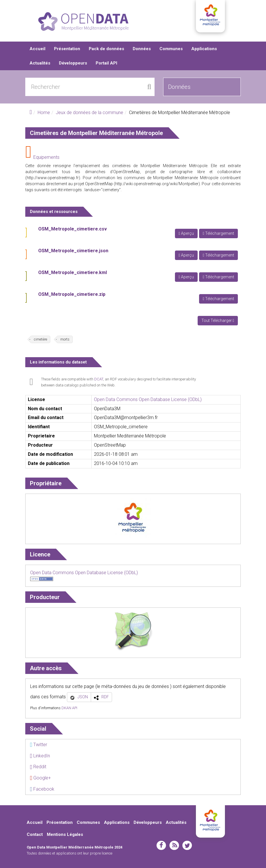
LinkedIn (40, 756)
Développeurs (73, 63)
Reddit (38, 767)
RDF (105, 697)
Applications (204, 49)
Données (142, 49)
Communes (171, 49)
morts (65, 339)
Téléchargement (218, 233)
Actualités (40, 63)
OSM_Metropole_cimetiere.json (73, 251)
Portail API (106, 63)
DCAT (99, 379)
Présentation (67, 49)
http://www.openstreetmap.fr (53, 178)
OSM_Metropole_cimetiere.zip (72, 294)
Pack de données (106, 49)
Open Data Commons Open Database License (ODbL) (148, 399)
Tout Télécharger (218, 320)
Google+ (40, 778)
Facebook (42, 789)
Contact (35, 834)
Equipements (46, 157)
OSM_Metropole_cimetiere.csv (73, 229)
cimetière (41, 339)
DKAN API (69, 708)
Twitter (38, 745)
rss (174, 845)
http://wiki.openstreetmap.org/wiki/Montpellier (157, 184)
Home (44, 113)
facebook (161, 845)
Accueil (37, 49)
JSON (83, 697)
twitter (187, 845)
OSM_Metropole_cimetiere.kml (73, 272)
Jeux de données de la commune (89, 113)
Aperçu (186, 233)
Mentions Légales (65, 834)
